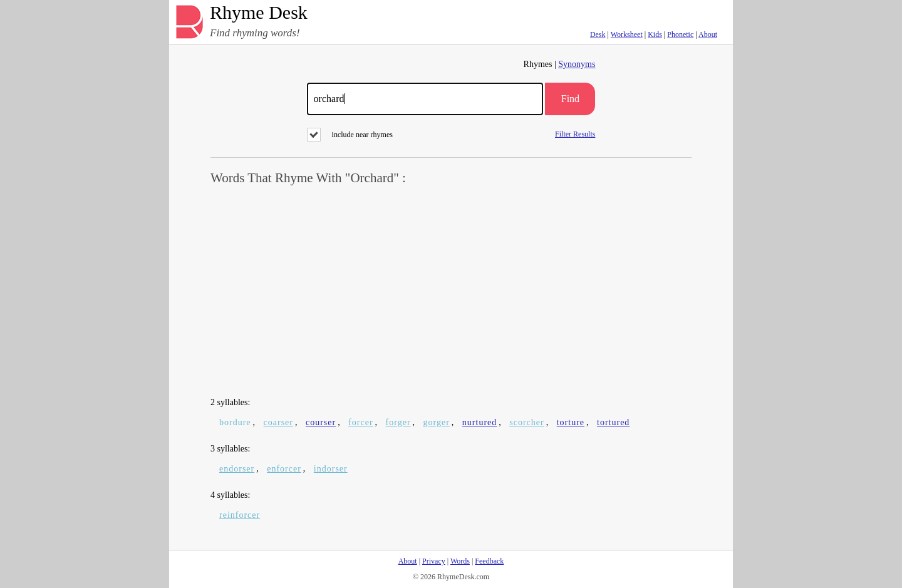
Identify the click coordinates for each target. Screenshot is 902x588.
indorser (331, 469)
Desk (598, 34)
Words (460, 561)
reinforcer (240, 515)
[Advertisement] (451, 292)
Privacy (434, 561)
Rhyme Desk (259, 13)
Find (570, 99)
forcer (360, 422)
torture (571, 422)
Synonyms (577, 64)
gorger (437, 422)
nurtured (480, 422)
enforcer (284, 469)
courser (321, 422)
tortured (613, 422)
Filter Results (575, 134)
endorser (237, 469)
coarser (278, 422)
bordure (235, 422)
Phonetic (680, 34)
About (708, 34)
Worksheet (627, 34)
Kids (655, 34)
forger (398, 422)
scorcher (526, 422)
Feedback (489, 561)
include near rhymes (350, 135)
